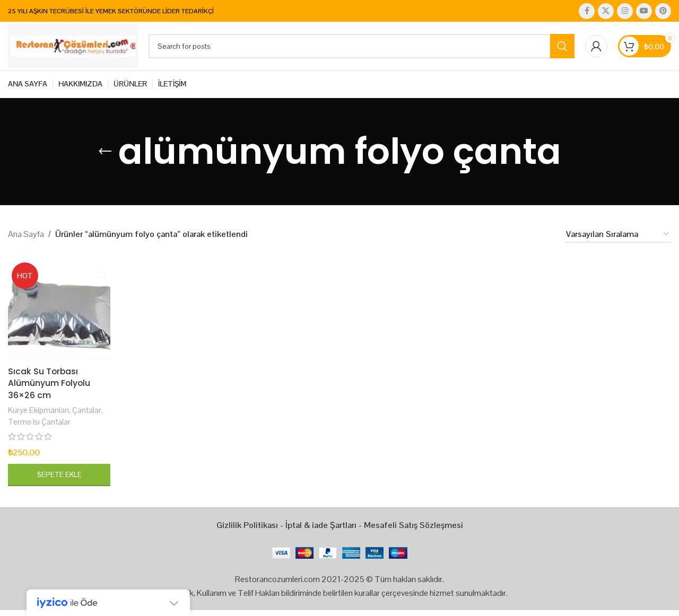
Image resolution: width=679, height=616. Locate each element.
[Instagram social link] (625, 11)
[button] (59, 480)
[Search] (363, 50)
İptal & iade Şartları (321, 530)
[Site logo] (74, 49)
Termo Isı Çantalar (40, 427)
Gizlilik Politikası (247, 530)
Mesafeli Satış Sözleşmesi (414, 530)
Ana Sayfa (26, 241)
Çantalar (87, 416)
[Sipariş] (618, 241)
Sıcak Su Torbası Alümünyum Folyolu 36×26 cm (50, 389)
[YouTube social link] (644, 11)
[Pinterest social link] (663, 11)
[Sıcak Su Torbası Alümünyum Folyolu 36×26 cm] (59, 316)
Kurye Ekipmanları (38, 416)
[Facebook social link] (587, 11)
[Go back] (105, 159)
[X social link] (606, 11)
